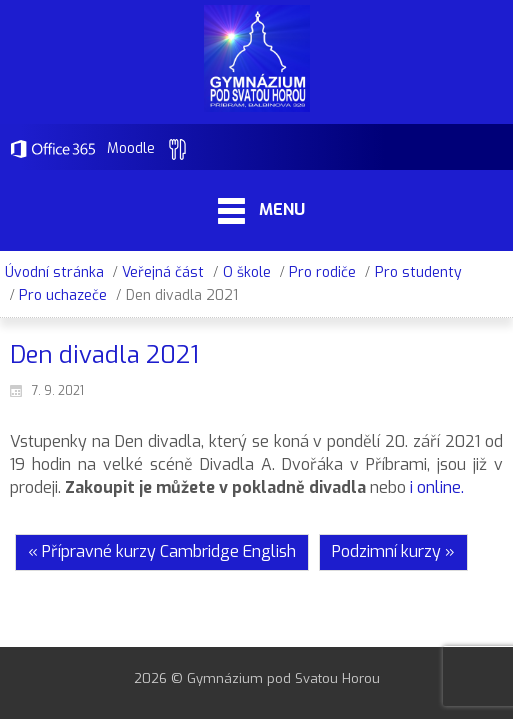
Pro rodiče (322, 272)
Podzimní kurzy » (393, 551)
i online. (437, 487)
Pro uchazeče (63, 295)
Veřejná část (163, 272)
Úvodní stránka (54, 272)
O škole (247, 272)
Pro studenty (418, 272)
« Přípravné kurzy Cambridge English (162, 551)
